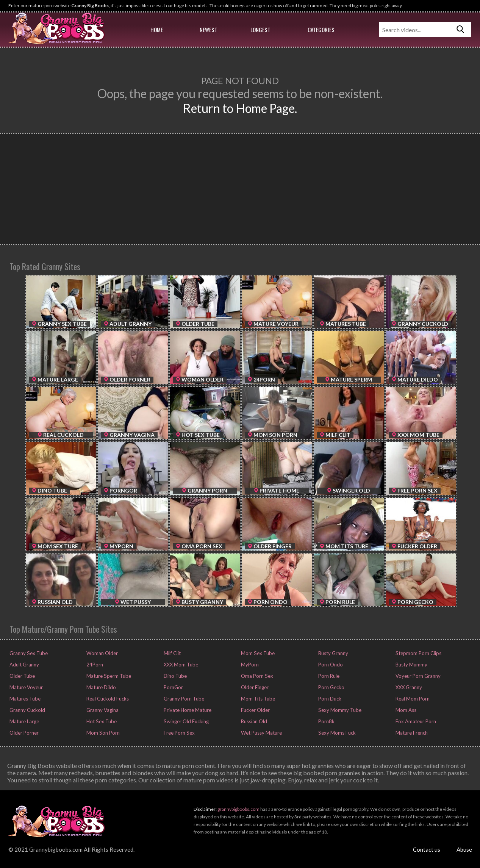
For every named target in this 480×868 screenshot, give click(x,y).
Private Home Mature (187, 710)
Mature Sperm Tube (108, 676)
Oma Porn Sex (256, 676)
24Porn (94, 665)
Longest (260, 30)
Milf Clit (172, 653)
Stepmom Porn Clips (418, 653)
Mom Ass (405, 710)
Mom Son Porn (102, 733)
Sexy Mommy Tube (339, 710)
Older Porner (23, 733)
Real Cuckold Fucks (107, 699)
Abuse (464, 849)
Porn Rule (328, 676)
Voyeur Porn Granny (417, 676)
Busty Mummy (411, 665)
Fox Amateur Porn (415, 721)
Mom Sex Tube (257, 653)
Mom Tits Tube (257, 699)
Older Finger (254, 687)
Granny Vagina (102, 710)
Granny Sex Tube (28, 653)
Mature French (411, 733)
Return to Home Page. (240, 108)
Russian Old (253, 721)
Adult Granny (24, 665)
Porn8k (326, 721)
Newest (209, 30)
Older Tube (22, 676)
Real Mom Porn (412, 699)
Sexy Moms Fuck (336, 733)
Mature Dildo (101, 687)
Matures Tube (24, 699)
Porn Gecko (331, 687)
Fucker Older (255, 710)
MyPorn (249, 665)
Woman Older (102, 653)
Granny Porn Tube (183, 699)
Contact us (427, 849)
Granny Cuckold (27, 710)
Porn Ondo (330, 665)
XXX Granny (408, 687)
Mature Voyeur (26, 687)
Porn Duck (329, 699)
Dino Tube (175, 676)
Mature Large (24, 721)
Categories (321, 30)
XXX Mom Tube (180, 665)
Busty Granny (333, 653)
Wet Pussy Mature (261, 733)
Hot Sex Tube (101, 721)
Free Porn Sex (178, 733)
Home (157, 30)
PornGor (173, 687)
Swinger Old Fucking (185, 721)
